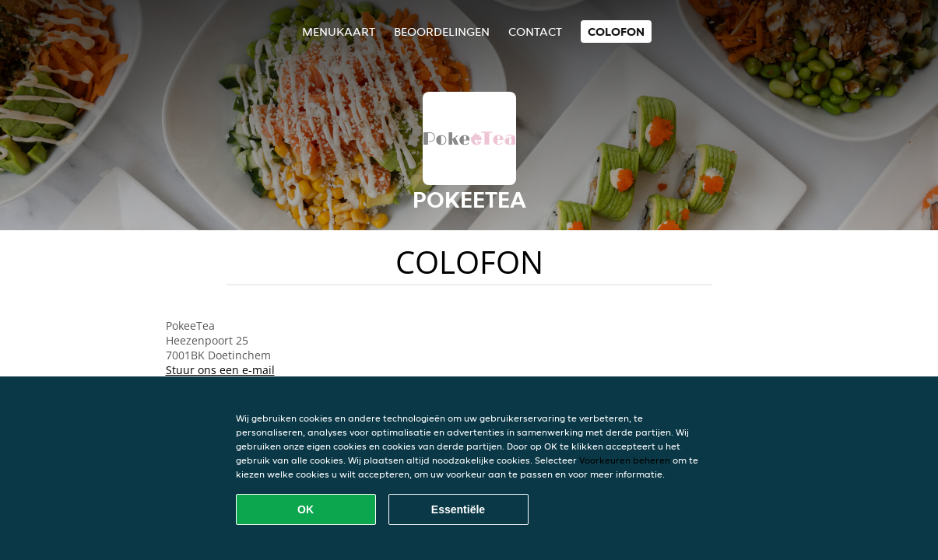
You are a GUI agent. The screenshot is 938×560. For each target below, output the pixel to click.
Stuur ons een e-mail (220, 370)
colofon (616, 31)
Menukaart (339, 31)
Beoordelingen (442, 31)
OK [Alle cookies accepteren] (306, 509)
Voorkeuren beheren (625, 460)
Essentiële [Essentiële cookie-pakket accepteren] (458, 509)
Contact (535, 31)
